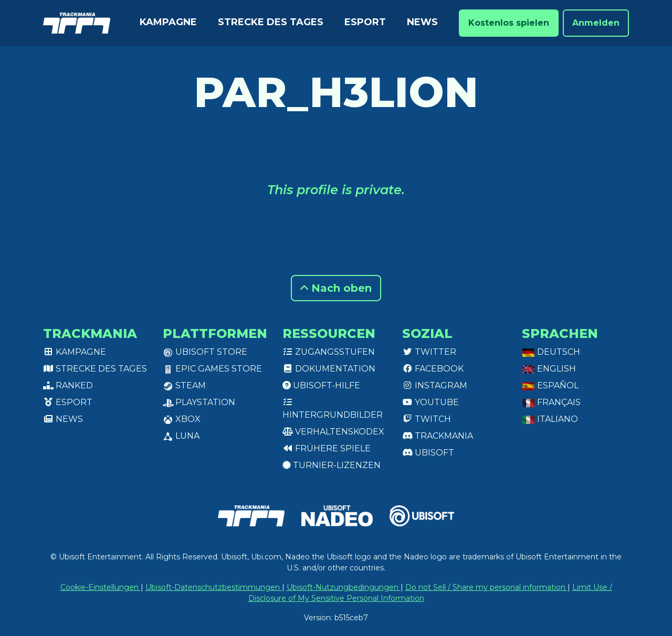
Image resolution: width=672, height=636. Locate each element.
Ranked (68, 385)
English (549, 369)
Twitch (427, 419)
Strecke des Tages (271, 22)
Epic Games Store (212, 369)
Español (550, 385)
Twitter (429, 352)
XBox (182, 419)
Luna (181, 436)
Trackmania (438, 436)
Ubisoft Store (205, 352)
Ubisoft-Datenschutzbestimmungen (214, 587)
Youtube (430, 402)
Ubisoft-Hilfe (321, 385)
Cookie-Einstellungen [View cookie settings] (101, 587)
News (422, 22)
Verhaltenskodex (333, 432)
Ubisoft (428, 453)
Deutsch (551, 352)
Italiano (550, 419)
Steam (184, 385)
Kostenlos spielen (509, 23)
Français (551, 402)
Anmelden (596, 23)
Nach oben (336, 288)
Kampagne (168, 22)
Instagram (435, 385)
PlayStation (199, 402)
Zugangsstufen (329, 352)
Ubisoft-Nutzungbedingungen (344, 587)
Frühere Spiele (327, 448)
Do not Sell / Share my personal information (486, 587)
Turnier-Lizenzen (332, 465)
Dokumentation (329, 369)
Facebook (433, 369)
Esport (365, 22)
